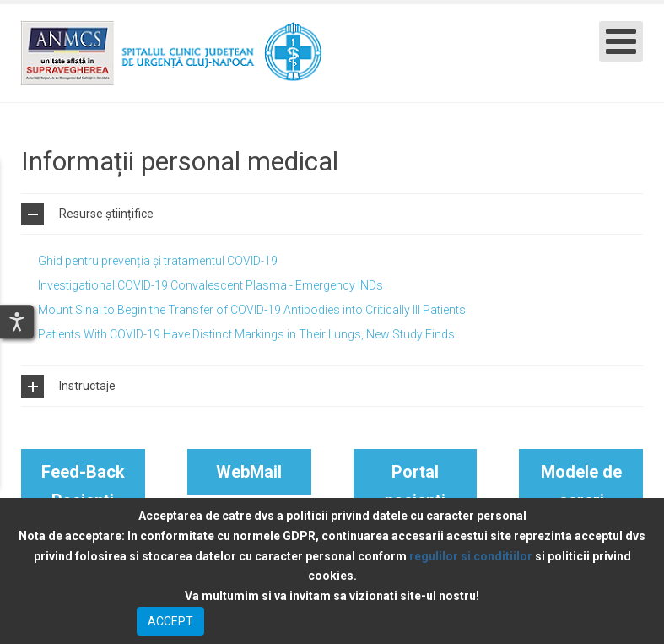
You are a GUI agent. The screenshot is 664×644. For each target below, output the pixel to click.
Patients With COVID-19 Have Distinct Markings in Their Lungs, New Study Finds (246, 334)
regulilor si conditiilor (471, 556)
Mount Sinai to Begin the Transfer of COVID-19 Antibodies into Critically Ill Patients (252, 310)
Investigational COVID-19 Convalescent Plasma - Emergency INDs (211, 285)
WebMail (249, 472)
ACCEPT (170, 621)
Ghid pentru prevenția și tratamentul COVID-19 (158, 261)
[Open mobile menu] (621, 41)
